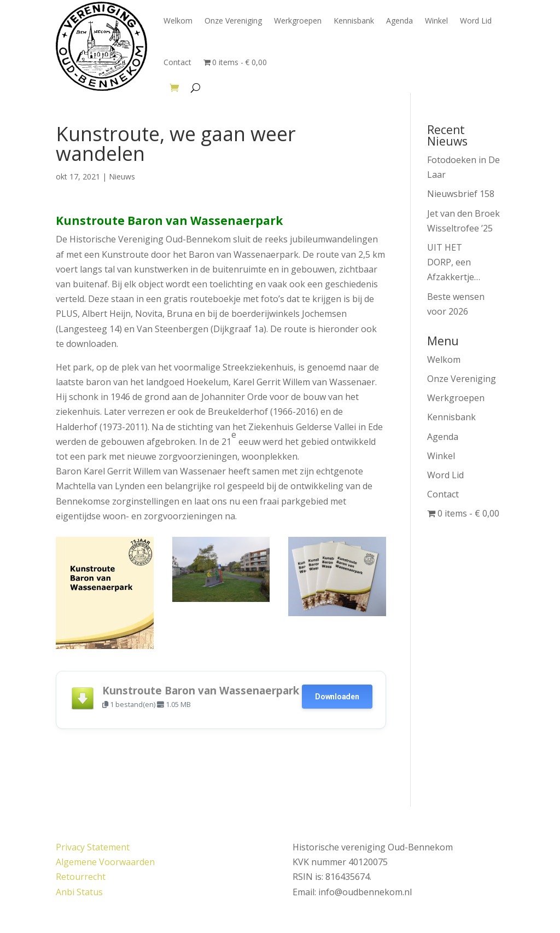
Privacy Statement (93, 847)
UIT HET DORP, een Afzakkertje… (454, 262)
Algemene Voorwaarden (105, 862)
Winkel (436, 21)
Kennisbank (354, 21)
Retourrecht (81, 877)
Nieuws (122, 176)
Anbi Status (79, 892)
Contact (177, 62)
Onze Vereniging (233, 21)
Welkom (178, 21)
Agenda (399, 21)
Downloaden (337, 697)
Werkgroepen (298, 21)
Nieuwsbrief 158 (461, 194)
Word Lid (476, 21)
